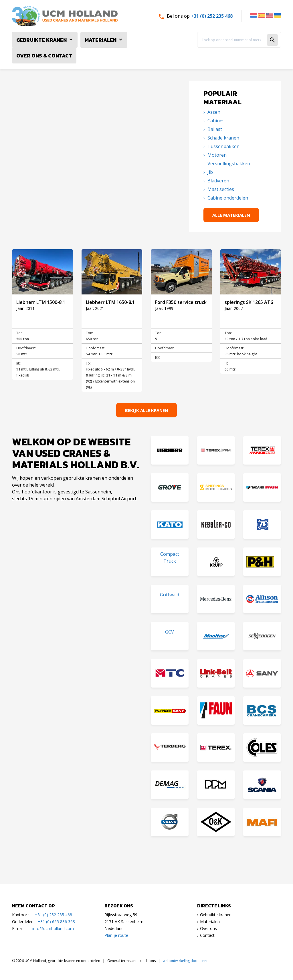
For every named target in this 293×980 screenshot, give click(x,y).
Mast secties (220, 189)
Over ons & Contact (44, 56)
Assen (213, 112)
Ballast (214, 129)
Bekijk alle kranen (146, 410)
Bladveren (218, 181)
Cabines (215, 121)
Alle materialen (231, 215)
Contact (207, 935)
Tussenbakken (223, 146)
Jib (210, 172)
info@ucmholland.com (53, 928)
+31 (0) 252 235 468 (212, 16)
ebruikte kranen (217, 915)
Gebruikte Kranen (41, 40)
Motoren (216, 155)
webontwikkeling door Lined (186, 961)
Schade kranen (223, 138)
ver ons (210, 928)
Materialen (101, 40)
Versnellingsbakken (228, 164)
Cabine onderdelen (227, 198)
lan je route (118, 935)
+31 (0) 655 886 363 (56, 922)
